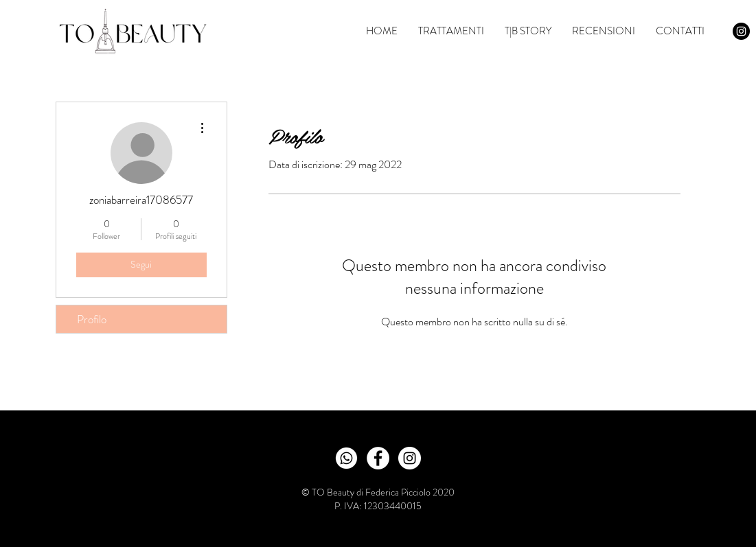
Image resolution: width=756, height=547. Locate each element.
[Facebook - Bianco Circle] (378, 458)
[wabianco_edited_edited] (346, 458)
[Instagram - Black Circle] (741, 31)
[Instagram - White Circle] (410, 458)
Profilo (92, 319)
